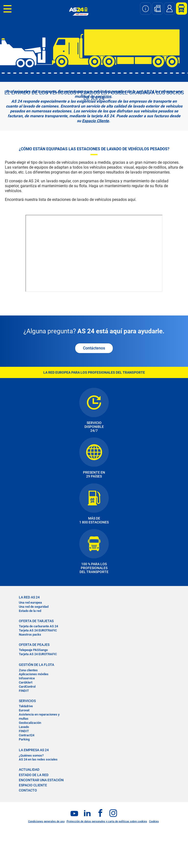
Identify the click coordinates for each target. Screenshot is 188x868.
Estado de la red (30, 611)
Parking (24, 739)
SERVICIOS (27, 701)
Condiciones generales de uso (46, 821)
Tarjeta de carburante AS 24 (38, 626)
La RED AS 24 (29, 597)
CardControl (27, 687)
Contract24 (27, 735)
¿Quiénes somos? (31, 755)
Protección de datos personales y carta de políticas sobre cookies (107, 821)
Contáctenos (94, 348)
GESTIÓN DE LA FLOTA (36, 665)
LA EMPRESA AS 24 (34, 750)
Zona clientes (28, 670)
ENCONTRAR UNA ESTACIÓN (41, 780)
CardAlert (26, 682)
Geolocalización (30, 723)
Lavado (24, 727)
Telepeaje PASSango (33, 650)
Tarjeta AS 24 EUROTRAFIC (38, 630)
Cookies (154, 821)
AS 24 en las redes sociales (38, 759)
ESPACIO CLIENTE (33, 785)
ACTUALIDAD (29, 770)
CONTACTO (28, 790)
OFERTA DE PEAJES (34, 645)
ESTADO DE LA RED (34, 775)
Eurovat (24, 710)
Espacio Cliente (95, 121)
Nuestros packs (30, 635)
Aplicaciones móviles (34, 674)
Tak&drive (26, 706)
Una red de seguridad (34, 607)
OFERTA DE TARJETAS (36, 621)
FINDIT (24, 691)
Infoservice (27, 678)
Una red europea (30, 602)
